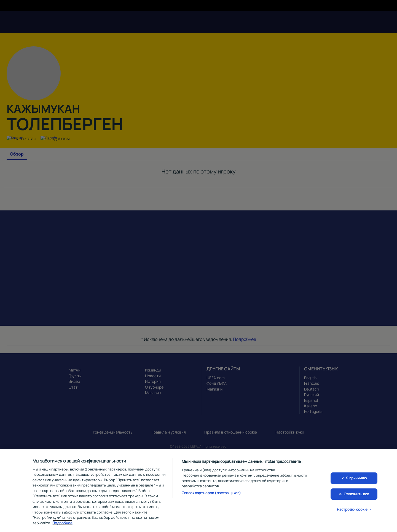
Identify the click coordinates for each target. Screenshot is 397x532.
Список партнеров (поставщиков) (211, 494)
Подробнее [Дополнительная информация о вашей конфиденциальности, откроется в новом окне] (62, 524)
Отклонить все (357, 495)
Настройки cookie (352, 510)
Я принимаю (356, 479)
